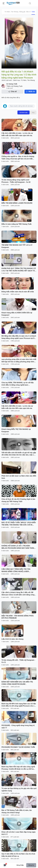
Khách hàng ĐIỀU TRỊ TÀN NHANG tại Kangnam (16, 430)
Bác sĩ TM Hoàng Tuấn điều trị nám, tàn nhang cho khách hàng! (17, 811)
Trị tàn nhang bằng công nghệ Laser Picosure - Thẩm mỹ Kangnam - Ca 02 (16, 181)
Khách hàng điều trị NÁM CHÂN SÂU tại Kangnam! (17, 314)
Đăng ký (31, 865)
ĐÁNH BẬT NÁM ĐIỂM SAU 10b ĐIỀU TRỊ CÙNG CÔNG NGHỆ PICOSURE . (17, 683)
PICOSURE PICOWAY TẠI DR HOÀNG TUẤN (18, 747)
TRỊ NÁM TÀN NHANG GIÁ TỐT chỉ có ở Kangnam (17, 246)
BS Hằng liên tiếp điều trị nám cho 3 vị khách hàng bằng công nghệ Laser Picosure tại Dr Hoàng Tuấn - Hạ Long (19, 337)
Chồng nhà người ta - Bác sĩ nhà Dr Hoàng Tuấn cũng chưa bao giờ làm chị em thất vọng (18, 158)
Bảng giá (22, 12)
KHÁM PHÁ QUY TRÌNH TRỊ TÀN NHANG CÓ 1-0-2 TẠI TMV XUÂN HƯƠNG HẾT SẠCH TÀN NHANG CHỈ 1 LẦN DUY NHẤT (19, 270)
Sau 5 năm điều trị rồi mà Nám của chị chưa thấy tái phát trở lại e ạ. (18, 855)
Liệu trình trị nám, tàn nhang (12, 639)
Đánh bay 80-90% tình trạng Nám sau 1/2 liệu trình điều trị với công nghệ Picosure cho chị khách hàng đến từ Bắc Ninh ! (19, 705)
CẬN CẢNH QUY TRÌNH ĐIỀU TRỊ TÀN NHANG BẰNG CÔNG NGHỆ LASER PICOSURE (16, 571)
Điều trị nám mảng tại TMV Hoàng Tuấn (17, 224)
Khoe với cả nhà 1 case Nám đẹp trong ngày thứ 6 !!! (19, 833)
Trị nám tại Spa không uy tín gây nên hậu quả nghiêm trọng (19, 790)
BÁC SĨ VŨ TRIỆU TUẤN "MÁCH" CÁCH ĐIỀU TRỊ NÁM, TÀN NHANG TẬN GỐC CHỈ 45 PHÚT (19, 524)
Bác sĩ (28, 12)
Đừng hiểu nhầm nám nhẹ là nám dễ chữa (18, 292)
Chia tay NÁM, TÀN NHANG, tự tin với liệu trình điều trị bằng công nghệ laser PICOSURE (18, 384)
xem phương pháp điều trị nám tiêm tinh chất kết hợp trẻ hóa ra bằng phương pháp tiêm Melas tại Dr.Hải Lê (19, 361)
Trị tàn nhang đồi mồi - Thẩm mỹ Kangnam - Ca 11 (18, 661)
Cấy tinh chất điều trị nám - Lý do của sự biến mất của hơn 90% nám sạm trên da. (17, 134)
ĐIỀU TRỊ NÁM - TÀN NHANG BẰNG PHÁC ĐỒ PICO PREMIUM (18, 617)
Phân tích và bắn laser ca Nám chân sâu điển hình (19, 477)
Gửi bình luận (24, 112)
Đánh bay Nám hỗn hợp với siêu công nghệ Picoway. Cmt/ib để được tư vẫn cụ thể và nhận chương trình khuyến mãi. (18, 768)
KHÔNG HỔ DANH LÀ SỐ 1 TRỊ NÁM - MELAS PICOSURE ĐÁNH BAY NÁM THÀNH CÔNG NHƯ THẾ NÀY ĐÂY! (18, 547)
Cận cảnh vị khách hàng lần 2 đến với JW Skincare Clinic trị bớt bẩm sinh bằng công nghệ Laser (18, 594)
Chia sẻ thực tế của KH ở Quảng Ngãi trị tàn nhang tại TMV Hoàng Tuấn (18, 500)
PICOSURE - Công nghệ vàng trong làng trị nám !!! (18, 727)
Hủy (33, 112)
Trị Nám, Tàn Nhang (11, 12)
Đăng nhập (20, 865)
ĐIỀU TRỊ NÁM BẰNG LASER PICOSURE (17, 203)
